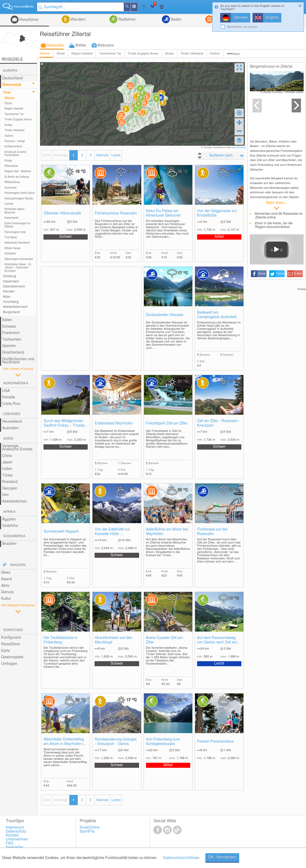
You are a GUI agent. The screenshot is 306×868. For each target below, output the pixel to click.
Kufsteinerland (13, 147)
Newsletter (15, 847)
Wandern (78, 20)
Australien (10, 428)
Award (6, 579)
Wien (7, 297)
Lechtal (9, 204)
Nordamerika (16, 383)
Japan (7, 462)
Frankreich (11, 333)
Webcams (106, 45)
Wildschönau (12, 182)
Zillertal (45, 54)
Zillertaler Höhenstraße (62, 213)
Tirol (7, 93)
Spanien (9, 346)
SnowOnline (90, 828)
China (7, 456)
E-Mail (298, 274)
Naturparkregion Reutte (19, 199)
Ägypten (9, 519)
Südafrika (10, 526)
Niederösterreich (15, 307)
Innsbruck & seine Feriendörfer (15, 154)
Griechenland (13, 353)
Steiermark (11, 282)
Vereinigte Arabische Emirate (17, 448)
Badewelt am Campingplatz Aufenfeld (217, 315)
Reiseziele (55, 45)
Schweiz (9, 327)
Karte (6, 651)
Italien (7, 320)
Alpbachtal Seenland (17, 243)
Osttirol (215, 54)
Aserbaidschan (14, 501)
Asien (8, 439)
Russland (10, 482)
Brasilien (9, 544)
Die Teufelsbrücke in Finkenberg (60, 640)
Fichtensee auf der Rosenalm (212, 532)
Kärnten (9, 292)
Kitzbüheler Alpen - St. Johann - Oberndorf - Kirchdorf (18, 268)
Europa (10, 71)
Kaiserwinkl (12, 218)
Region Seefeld (82, 54)
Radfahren (127, 20)
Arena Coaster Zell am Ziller (164, 640)
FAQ (10, 843)
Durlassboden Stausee (165, 315)
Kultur (6, 599)
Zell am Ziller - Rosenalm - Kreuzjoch (219, 423)
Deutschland (12, 78)
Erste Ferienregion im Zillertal (17, 225)
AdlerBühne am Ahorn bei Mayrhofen (167, 532)
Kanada (8, 397)
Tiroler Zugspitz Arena (143, 54)
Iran (5, 495)
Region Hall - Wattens (18, 171)
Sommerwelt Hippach (61, 532)
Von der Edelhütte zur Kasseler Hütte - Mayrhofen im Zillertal (112, 532)
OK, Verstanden (222, 857)
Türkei (7, 476)
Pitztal (8, 161)
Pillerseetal (11, 166)
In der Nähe (138, 7)
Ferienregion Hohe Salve (20, 193)
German (241, 18)
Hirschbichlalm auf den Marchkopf (113, 640)
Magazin (18, 565)
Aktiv (5, 586)
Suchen (130, 7)
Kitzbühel (10, 254)
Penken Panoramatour (216, 742)
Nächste (102, 155)
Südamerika (14, 536)
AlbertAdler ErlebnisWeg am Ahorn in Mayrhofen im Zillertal (65, 742)
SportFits (87, 832)
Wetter (81, 45)
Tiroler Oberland (192, 54)
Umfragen (9, 664)
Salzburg (10, 276)
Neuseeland (12, 422)
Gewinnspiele (12, 657)
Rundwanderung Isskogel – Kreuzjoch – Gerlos (116, 742)
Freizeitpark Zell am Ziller (167, 423)
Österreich (12, 85)
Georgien (10, 488)
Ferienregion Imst (15, 232)
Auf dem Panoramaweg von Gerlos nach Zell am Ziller (217, 640)
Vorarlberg (11, 302)
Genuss (7, 592)
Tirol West (11, 237)
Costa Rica (11, 404)
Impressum (15, 828)
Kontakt (12, 835)
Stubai (170, 54)
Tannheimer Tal (110, 54)
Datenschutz (16, 832)
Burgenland (11, 312)
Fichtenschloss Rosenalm (116, 213)
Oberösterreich (14, 287)
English (272, 18)
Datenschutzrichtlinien (181, 858)
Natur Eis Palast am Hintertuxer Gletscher (163, 213)
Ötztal (61, 54)
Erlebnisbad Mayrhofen (114, 423)
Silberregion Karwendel (19, 259)
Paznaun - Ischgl (15, 141)
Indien (7, 469)
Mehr (237, 54)
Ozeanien (12, 414)
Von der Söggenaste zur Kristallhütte (217, 213)
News (6, 573)
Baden (176, 20)
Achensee (11, 188)
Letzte (116, 155)
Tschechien (12, 340)
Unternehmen (17, 839)
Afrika (9, 512)
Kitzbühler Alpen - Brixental (15, 211)
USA (6, 391)
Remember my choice (242, 27)
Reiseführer (29, 20)
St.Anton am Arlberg (17, 177)
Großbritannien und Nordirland (18, 361)
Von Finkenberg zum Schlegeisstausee (163, 742)
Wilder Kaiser (13, 248)
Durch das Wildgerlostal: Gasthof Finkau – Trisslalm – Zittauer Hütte (65, 424)
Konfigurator (11, 638)
